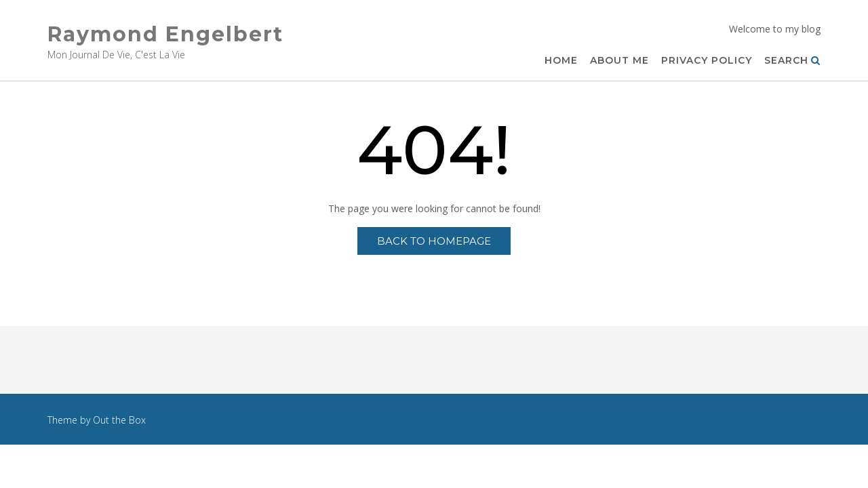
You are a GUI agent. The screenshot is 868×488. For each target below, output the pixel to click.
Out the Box (119, 420)
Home (561, 61)
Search (792, 61)
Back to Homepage (434, 241)
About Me (619, 61)
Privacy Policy (707, 61)
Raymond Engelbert (165, 34)
